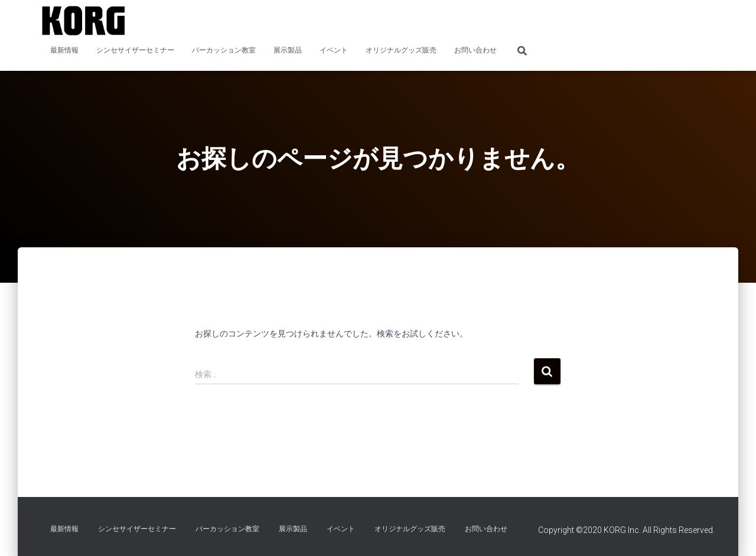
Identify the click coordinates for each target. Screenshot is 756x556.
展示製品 (288, 50)
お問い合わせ (475, 50)
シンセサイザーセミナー (135, 50)
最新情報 (64, 50)
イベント (334, 50)
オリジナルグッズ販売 (401, 50)
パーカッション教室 (224, 50)
